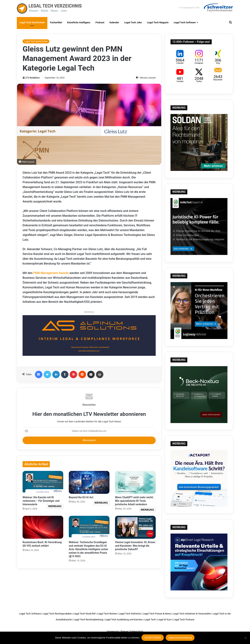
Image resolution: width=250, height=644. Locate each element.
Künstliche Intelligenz (79, 22)
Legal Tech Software (185, 22)
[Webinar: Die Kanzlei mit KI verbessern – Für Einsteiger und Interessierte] (43, 482)
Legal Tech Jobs (133, 22)
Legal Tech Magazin (158, 22)
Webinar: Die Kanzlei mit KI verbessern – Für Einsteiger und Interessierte (41, 501)
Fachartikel (56, 22)
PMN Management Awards (51, 273)
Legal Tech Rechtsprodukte (57, 614)
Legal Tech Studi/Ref (85, 614)
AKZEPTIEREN (153, 638)
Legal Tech (150, 620)
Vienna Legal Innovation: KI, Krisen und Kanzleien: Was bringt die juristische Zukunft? (135, 546)
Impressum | (114, 631)
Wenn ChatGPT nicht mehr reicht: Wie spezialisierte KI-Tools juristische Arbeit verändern (134, 501)
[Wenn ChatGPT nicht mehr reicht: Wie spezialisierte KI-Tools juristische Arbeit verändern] (135, 482)
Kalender (114, 22)
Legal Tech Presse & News (157, 614)
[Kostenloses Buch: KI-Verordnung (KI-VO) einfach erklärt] (43, 527)
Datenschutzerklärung (180, 638)
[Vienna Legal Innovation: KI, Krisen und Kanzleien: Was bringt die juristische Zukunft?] (135, 527)
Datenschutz (136, 631)
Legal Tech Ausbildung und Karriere (124, 620)
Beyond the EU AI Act (81, 497)
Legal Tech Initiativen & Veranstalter (192, 614)
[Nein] (245, 638)
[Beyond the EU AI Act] (89, 482)
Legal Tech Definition (130, 614)
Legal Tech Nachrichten (32, 22)
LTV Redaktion (33, 78)
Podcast (100, 22)
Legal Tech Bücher (107, 614)
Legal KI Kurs (165, 620)
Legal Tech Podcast (184, 620)
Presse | (125, 631)
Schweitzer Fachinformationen (205, 7)
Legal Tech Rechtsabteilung (88, 620)
